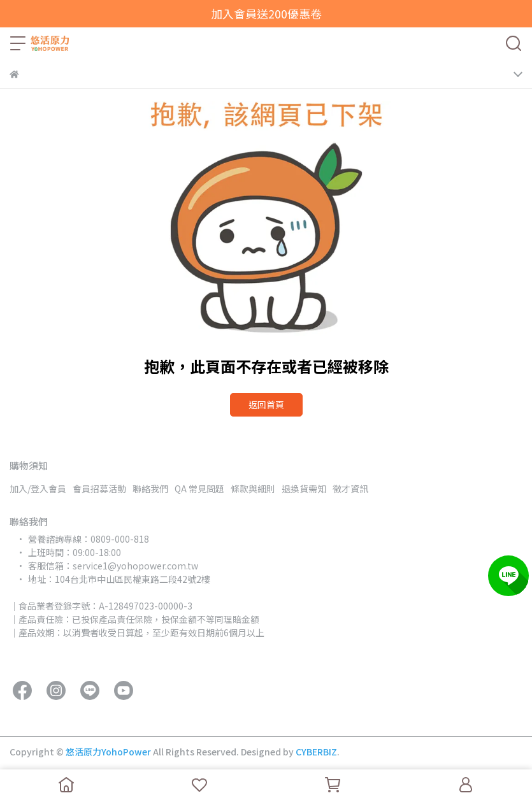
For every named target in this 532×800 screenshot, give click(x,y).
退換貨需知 (304, 489)
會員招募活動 (99, 489)
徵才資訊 (350, 489)
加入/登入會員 (38, 489)
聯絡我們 (150, 489)
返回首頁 (266, 404)
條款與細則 (253, 489)
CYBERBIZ (316, 752)
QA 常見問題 (199, 489)
